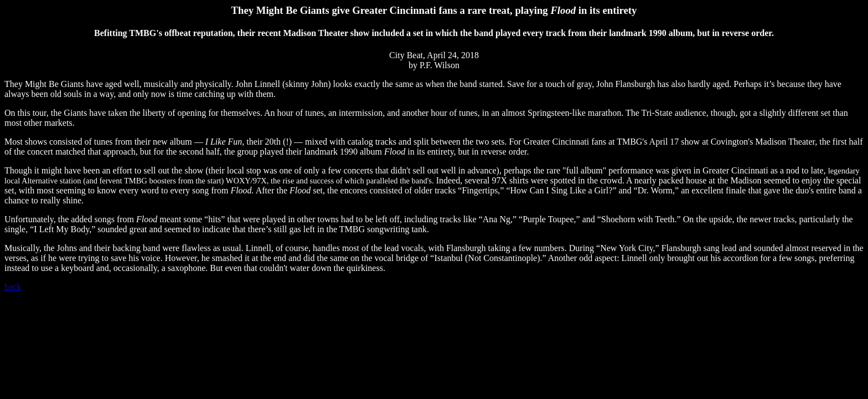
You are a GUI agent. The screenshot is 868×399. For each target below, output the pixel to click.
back (13, 287)
